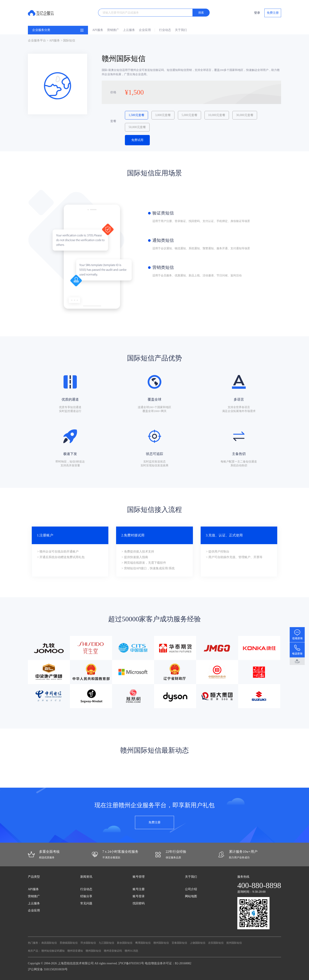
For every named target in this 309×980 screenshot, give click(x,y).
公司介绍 (191, 889)
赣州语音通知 (75, 951)
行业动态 (165, 30)
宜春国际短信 (179, 943)
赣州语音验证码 (113, 951)
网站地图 (191, 896)
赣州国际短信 (161, 943)
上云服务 (129, 30)
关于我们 (181, 30)
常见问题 (86, 903)
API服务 (98, 30)
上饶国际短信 (198, 943)
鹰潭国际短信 (143, 943)
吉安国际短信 (216, 943)
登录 (257, 13)
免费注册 (273, 13)
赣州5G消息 (131, 951)
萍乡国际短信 (88, 943)
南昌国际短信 (49, 943)
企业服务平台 (37, 41)
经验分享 (86, 896)
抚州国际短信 (234, 943)
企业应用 (145, 30)
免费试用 (137, 140)
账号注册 (139, 889)
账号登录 (139, 896)
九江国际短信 (106, 943)
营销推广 (113, 30)
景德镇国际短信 (69, 943)
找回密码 (139, 903)
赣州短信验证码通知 (53, 951)
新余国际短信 (125, 943)
